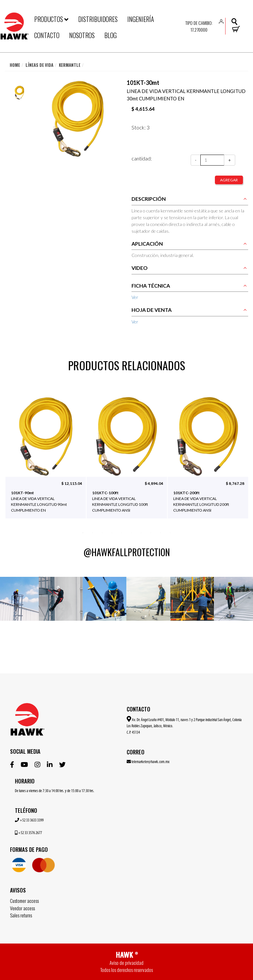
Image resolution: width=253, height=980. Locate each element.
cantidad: (142, 158)
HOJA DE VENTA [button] (152, 310)
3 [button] (102, 532)
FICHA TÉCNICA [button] (151, 286)
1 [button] (83, 532)
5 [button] (122, 532)
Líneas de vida (39, 65)
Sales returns (21, 915)
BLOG (111, 35)
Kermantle (70, 65)
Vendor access (22, 908)
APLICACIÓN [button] (147, 244)
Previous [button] (16, 464)
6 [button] (132, 532)
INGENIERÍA (141, 19)
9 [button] (161, 532)
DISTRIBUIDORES (98, 19)
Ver (135, 297)
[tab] (190, 201)
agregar (229, 180)
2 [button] (93, 532)
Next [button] (237, 464)
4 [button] (112, 532)
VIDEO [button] (140, 268)
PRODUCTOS (51, 19)
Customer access (24, 901)
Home (15, 65)
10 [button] (170, 532)
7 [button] (141, 532)
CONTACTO (47, 35)
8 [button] (151, 532)
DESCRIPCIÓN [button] (149, 199)
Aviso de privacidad (126, 963)
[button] (221, 21)
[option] (19, 93)
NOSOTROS (82, 35)
